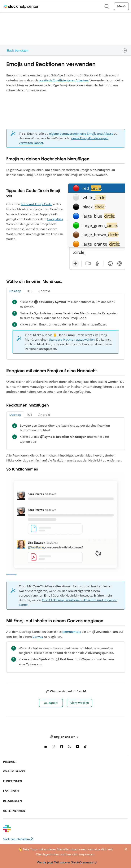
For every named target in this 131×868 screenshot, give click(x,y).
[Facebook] (62, 747)
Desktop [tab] (15, 291)
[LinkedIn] (46, 747)
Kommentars (72, 632)
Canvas (38, 637)
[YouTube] (78, 747)
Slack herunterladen (18, 839)
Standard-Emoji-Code (37, 204)
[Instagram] (54, 747)
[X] (70, 747)
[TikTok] (86, 747)
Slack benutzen (17, 50)
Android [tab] (44, 291)
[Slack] (62, 831)
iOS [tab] (30, 291)
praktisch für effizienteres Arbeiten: (64, 80)
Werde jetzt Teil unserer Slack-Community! (67, 862)
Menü (121, 6)
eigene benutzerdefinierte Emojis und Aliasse (81, 134)
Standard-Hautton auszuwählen (72, 340)
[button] (51, 703)
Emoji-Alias (55, 219)
